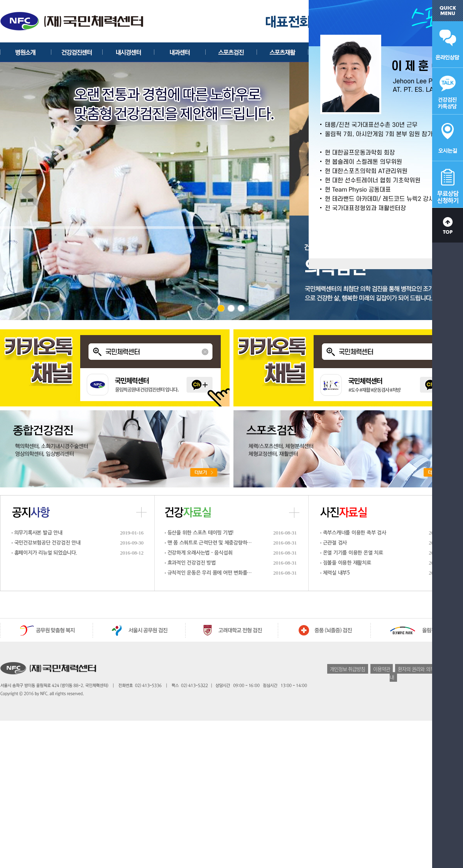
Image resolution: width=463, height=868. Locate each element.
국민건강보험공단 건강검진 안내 (47, 543)
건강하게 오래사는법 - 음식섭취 (200, 553)
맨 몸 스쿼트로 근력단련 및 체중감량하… (210, 543)
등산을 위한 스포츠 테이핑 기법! (201, 533)
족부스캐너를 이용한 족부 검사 (355, 533)
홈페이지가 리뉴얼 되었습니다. (46, 553)
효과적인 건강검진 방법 (192, 563)
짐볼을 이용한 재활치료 (347, 563)
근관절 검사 (335, 543)
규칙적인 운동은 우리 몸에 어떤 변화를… (210, 573)
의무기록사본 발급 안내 (38, 533)
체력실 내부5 (336, 573)
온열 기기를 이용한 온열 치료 (353, 553)
